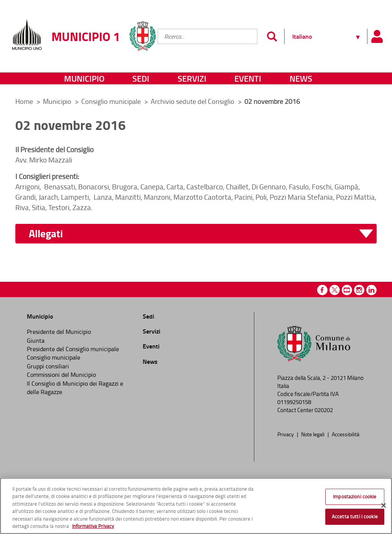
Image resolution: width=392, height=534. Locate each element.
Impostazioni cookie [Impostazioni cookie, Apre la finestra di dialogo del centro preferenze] (355, 496)
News (301, 78)
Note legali (313, 434)
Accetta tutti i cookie (355, 516)
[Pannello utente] (377, 36)
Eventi (248, 78)
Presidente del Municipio (59, 332)
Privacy (286, 434)
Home (24, 101)
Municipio (84, 78)
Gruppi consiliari (48, 366)
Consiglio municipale (112, 101)
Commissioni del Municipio (61, 375)
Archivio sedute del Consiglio (193, 101)
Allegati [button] (46, 234)
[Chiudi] (384, 506)
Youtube (347, 290)
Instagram (359, 290)
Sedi (141, 78)
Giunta (36, 340)
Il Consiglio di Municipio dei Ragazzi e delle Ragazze (75, 388)
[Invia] (272, 36)
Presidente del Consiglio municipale (73, 349)
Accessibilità (346, 434)
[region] (196, 506)
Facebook (322, 290)
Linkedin (371, 290)
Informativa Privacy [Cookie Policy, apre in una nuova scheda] (93, 526)
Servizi (192, 78)
